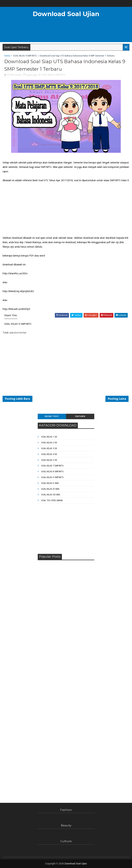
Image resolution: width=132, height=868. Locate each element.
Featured (80, 416)
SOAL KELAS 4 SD (49, 454)
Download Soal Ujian (66, 14)
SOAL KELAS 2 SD (49, 443)
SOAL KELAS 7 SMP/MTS (52, 466)
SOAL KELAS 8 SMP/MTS (52, 472)
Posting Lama (117, 399)
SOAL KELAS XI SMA (50, 489)
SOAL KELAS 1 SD (49, 437)
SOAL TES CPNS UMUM (52, 500)
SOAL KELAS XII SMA (51, 495)
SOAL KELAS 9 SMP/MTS (25, 56)
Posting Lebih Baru (17, 399)
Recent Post (52, 416)
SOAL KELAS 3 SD (49, 448)
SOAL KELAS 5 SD (49, 460)
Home (7, 56)
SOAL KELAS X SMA (50, 483)
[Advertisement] (66, 32)
